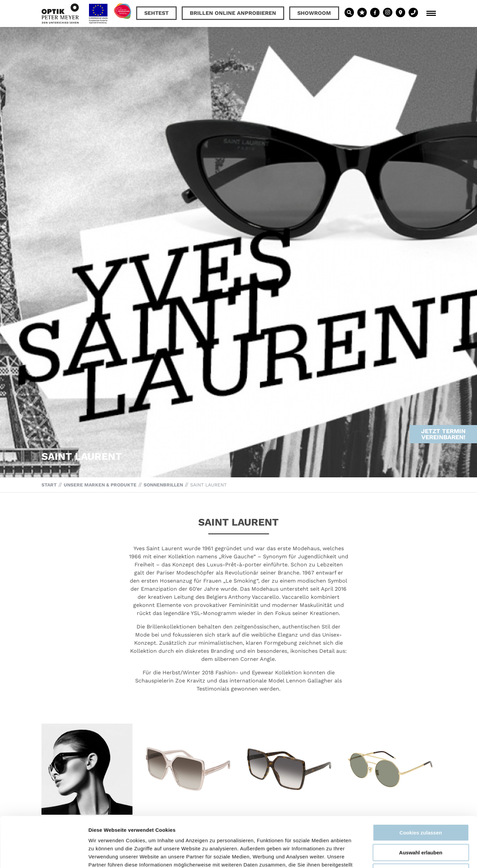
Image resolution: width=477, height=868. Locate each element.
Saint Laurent (208, 485)
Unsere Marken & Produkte (100, 485)
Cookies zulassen (421, 786)
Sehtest (156, 13)
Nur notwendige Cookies (421, 825)
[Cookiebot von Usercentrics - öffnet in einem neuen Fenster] (44, 855)
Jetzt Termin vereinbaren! (443, 410)
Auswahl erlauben (421, 805)
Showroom (314, 13)
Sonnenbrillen (163, 485)
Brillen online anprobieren (233, 13)
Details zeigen (359, 855)
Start (49, 485)
